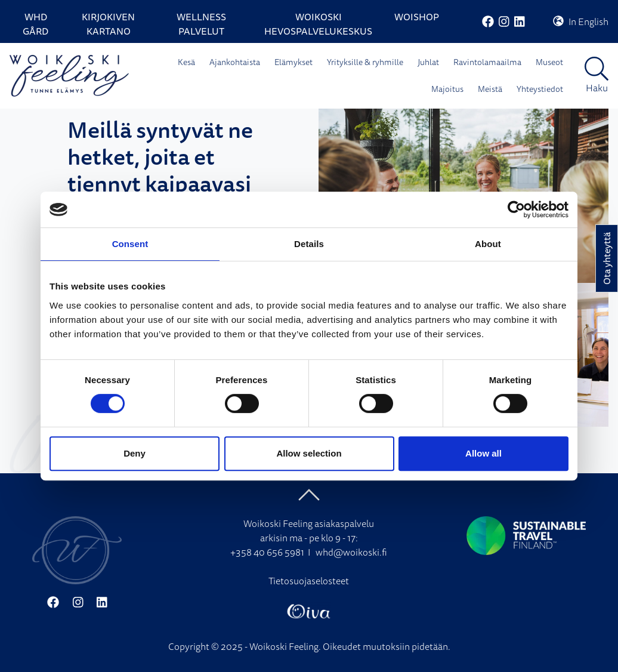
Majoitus (447, 89)
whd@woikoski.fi (351, 552)
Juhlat (428, 62)
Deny (135, 453)
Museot (549, 62)
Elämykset (293, 62)
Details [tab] (309, 244)
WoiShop (417, 17)
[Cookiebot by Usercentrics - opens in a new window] (516, 209)
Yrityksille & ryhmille (365, 62)
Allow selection (309, 453)
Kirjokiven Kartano (108, 24)
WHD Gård (35, 24)
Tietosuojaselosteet (309, 581)
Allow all (483, 453)
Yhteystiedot (540, 89)
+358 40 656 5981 (267, 552)
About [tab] (488, 244)
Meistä (490, 89)
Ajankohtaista (235, 62)
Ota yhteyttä (607, 258)
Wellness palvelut (201, 24)
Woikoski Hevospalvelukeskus (318, 24)
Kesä (186, 62)
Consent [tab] (130, 244)
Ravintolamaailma (487, 62)
